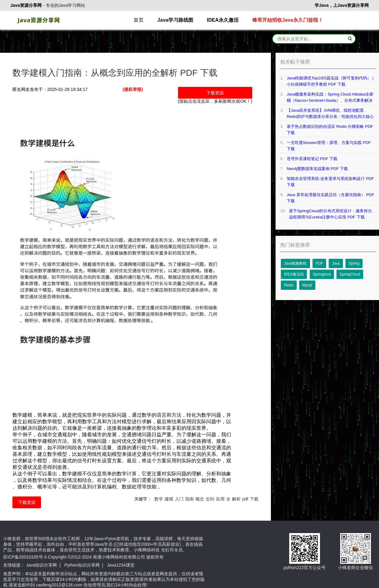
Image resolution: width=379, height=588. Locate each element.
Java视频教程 (295, 263)
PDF (319, 263)
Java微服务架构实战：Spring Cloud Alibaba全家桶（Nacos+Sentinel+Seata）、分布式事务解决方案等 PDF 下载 (330, 98)
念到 (210, 499)
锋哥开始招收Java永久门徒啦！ (288, 20)
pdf (245, 499)
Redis (289, 285)
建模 (169, 499)
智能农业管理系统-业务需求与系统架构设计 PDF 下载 (330, 182)
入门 (179, 499)
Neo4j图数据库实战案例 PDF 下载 (317, 169)
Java (336, 263)
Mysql (307, 285)
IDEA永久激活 (223, 20)
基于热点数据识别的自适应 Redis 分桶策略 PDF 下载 (330, 130)
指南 (189, 499)
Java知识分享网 (42, 565)
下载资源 (215, 93)
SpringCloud (350, 274)
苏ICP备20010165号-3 (25, 557)
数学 (159, 499)
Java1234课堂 (121, 565)
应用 (220, 499)
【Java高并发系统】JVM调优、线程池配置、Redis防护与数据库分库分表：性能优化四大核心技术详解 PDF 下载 (330, 114)
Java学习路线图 (175, 20)
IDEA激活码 (294, 274)
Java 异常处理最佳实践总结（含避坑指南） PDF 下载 (331, 198)
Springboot (322, 274)
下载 (254, 499)
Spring (354, 263)
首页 (139, 20)
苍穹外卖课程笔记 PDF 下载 (312, 159)
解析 (236, 499)
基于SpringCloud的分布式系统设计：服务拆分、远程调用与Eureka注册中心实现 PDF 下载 (332, 214)
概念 (200, 499)
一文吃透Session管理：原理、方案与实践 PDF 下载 (329, 146)
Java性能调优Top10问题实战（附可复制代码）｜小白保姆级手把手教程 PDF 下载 (331, 81)
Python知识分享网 (82, 565)
